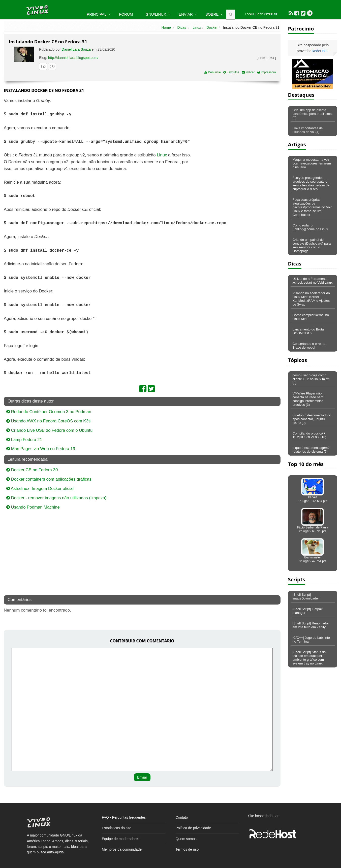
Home (166, 27)
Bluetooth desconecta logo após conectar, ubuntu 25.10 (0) (312, 419)
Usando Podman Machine (33, 507)
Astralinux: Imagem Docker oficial (40, 489)
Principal (97, 14)
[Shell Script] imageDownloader (306, 596)
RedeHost (320, 51)
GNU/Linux (156, 14)
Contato (182, 817)
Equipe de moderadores (121, 839)
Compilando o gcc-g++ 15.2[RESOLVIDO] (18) (309, 435)
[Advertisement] (237, 134)
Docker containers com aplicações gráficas (49, 479)
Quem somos (186, 839)
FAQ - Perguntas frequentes (124, 817)
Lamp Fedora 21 (24, 440)
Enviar (186, 14)
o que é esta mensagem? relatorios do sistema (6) (311, 450)
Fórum (126, 14)
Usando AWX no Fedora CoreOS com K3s (48, 421)
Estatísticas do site (117, 828)
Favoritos (231, 72)
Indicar (248, 72)
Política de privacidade (193, 828)
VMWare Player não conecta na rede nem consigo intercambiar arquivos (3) (308, 399)
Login (249, 14)
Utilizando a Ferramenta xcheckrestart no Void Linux (313, 281)
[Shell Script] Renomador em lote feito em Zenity (311, 625)
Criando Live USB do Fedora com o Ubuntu (49, 430)
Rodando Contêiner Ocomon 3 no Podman (49, 412)
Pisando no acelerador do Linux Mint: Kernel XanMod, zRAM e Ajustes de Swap (311, 299)
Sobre (212, 14)
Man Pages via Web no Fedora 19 (41, 449)
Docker (212, 27)
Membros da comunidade (122, 849)
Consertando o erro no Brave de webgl (309, 346)
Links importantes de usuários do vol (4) (308, 130)
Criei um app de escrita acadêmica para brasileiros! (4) (313, 114)
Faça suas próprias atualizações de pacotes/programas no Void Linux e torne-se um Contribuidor (313, 207)
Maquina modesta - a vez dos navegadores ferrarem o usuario (312, 163)
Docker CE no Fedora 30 (32, 470)
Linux (197, 27)
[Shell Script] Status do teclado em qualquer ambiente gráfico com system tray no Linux (309, 658)
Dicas (182, 27)
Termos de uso (187, 849)
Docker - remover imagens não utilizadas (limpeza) (56, 498)
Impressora (266, 72)
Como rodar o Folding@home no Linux (310, 227)
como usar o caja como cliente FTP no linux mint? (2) (311, 379)
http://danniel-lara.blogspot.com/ (73, 58)
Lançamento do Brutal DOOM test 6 (309, 331)
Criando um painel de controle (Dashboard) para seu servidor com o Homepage (312, 245)
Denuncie (212, 72)
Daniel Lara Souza (76, 49)
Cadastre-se (267, 14)
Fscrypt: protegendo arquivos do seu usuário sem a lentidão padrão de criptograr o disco (311, 183)
